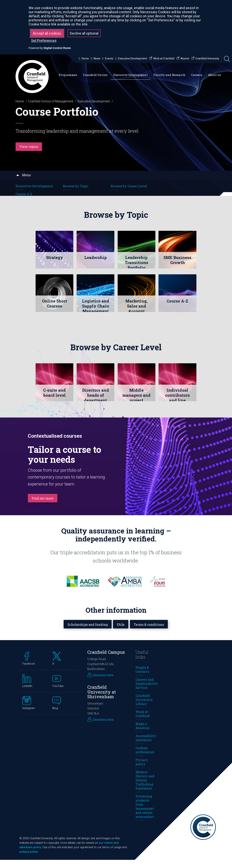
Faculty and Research (169, 75)
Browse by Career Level (129, 186)
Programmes (68, 75)
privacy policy (29, 860)
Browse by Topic (76, 186)
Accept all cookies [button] (47, 33)
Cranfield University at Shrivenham (102, 700)
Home (20, 101)
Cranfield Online (95, 75)
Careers (197, 75)
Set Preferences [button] (44, 41)
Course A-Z (24, 194)
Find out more (44, 506)
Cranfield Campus (106, 660)
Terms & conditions (152, 632)
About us (214, 75)
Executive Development (130, 75)
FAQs (122, 632)
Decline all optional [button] (84, 33)
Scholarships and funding (85, 632)
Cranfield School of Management (51, 101)
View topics (30, 146)
